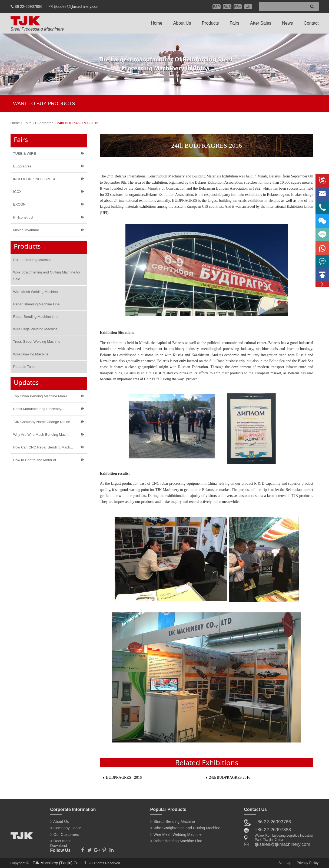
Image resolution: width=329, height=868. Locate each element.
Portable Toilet (24, 367)
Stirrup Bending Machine (32, 260)
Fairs (235, 23)
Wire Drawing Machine (31, 354)
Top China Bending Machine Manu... (42, 396)
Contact (311, 23)
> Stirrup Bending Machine (173, 821)
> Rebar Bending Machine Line (176, 841)
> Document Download (61, 842)
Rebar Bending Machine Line (36, 317)
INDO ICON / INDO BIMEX (34, 179)
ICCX (17, 192)
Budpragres (44, 123)
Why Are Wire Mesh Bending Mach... (42, 435)
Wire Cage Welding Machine (36, 329)
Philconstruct (23, 217)
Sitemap (285, 863)
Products (210, 23)
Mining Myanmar (26, 230)
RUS (227, 7)
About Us (182, 23)
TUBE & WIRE (25, 154)
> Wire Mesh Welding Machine (176, 834)
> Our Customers (65, 834)
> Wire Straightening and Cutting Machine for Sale (188, 828)
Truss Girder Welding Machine (37, 341)
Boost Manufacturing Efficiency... (39, 409)
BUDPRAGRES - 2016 (124, 778)
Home (157, 23)
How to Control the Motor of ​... (37, 460)
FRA (238, 7)
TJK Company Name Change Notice (42, 422)
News (287, 23)
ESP (217, 7)
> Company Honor (66, 828)
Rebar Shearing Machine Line (36, 304)
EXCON (19, 204)
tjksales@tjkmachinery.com (77, 6)
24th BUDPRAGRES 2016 (78, 123)
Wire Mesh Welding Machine (36, 292)
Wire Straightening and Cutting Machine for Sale (47, 276)
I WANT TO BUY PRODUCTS (43, 104)
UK (248, 7)
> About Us (60, 821)
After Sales (261, 23)
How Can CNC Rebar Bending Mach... (43, 447)
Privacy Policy (308, 863)
